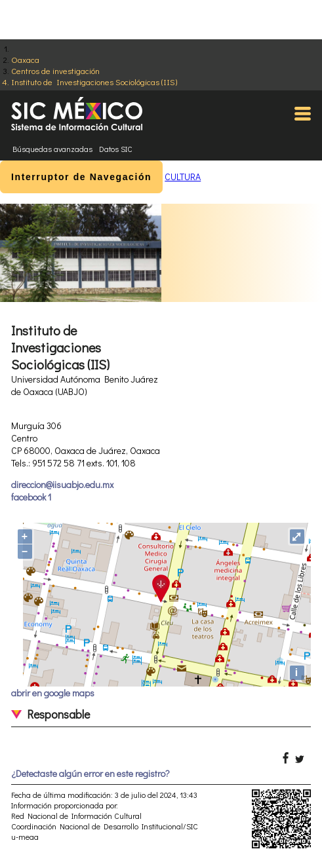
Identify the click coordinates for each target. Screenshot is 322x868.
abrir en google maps (53, 693)
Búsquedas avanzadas (52, 149)
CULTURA (183, 177)
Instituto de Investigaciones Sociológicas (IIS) (94, 82)
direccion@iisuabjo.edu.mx (62, 484)
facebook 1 (31, 497)
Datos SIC (116, 149)
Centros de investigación (55, 70)
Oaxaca (25, 59)
